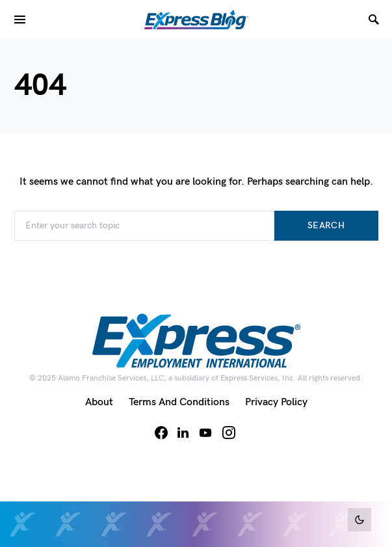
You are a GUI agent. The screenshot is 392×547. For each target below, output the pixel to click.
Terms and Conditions (179, 402)
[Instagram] (229, 433)
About (99, 402)
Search (326, 225)
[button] (359, 520)
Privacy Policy (276, 402)
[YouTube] (205, 433)
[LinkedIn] (183, 433)
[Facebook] (161, 433)
